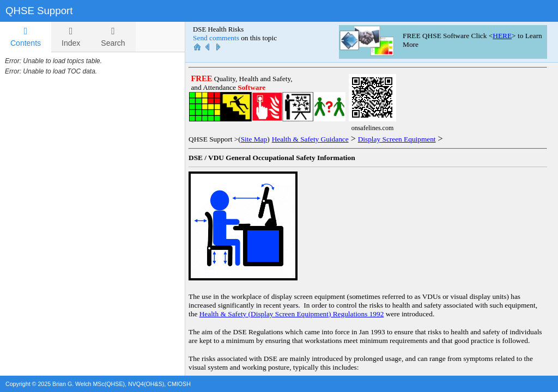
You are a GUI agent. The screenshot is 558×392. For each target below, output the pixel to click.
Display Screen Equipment (397, 139)
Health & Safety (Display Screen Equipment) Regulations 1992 (292, 314)
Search (113, 37)
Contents (26, 37)
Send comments (216, 38)
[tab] (26, 37)
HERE (502, 36)
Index (71, 37)
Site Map (254, 139)
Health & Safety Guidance (310, 139)
